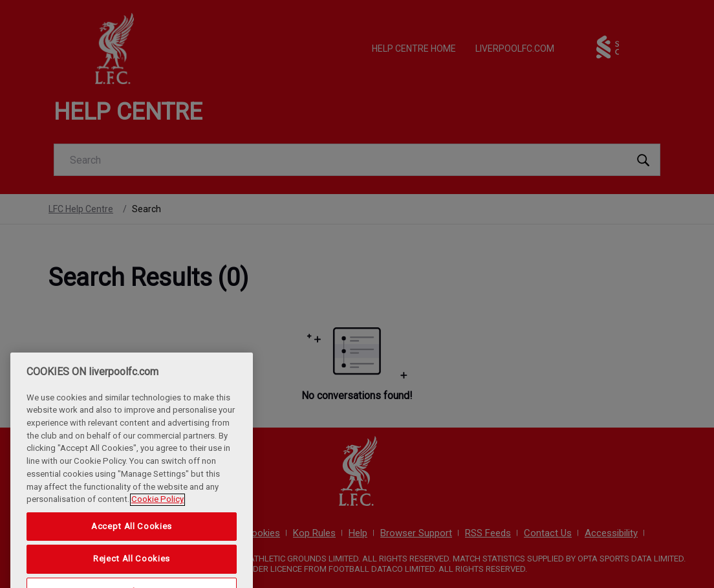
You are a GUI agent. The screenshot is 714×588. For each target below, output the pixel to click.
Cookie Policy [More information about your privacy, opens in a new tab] (157, 531)
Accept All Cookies (132, 558)
